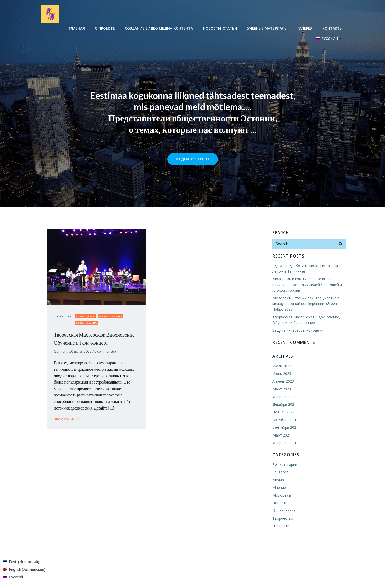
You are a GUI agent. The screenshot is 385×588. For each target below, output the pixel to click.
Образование (111, 317)
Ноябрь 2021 (283, 412)
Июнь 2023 (282, 374)
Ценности (281, 526)
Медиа (278, 480)
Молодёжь (86, 317)
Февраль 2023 (284, 397)
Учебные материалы (268, 28)
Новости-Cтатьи (220, 28)
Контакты (333, 28)
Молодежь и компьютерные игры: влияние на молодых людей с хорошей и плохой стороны (309, 285)
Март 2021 (281, 435)
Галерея (305, 28)
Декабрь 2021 (284, 405)
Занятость (281, 472)
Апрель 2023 (283, 381)
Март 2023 (281, 389)
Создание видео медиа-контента (159, 28)
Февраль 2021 (284, 443)
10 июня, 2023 (81, 352)
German (61, 352)
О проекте (105, 28)
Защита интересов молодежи (298, 330)
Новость (280, 503)
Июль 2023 (282, 366)
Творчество (87, 323)
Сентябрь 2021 (285, 428)
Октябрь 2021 (284, 420)
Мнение (279, 488)
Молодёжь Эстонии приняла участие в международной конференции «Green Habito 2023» (306, 304)
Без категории (285, 465)
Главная (77, 28)
